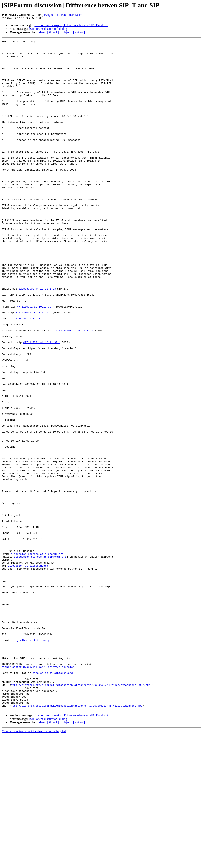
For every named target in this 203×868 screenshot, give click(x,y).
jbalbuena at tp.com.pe (34, 760)
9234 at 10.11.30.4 (29, 374)
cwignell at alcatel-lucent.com (63, 15)
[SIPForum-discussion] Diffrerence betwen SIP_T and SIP (71, 25)
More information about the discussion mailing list (34, 865)
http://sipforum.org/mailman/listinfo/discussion (38, 793)
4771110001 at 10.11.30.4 (36, 360)
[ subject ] (66, 32)
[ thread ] (53, 32)
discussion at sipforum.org (28, 671)
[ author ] (79, 32)
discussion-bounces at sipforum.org (37, 657)
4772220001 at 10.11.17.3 (34, 367)
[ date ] (42, 32)
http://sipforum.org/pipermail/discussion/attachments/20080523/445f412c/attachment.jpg (77, 839)
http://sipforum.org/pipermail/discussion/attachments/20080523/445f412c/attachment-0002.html (81, 814)
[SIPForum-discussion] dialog (48, 29)
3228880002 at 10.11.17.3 (37, 339)
